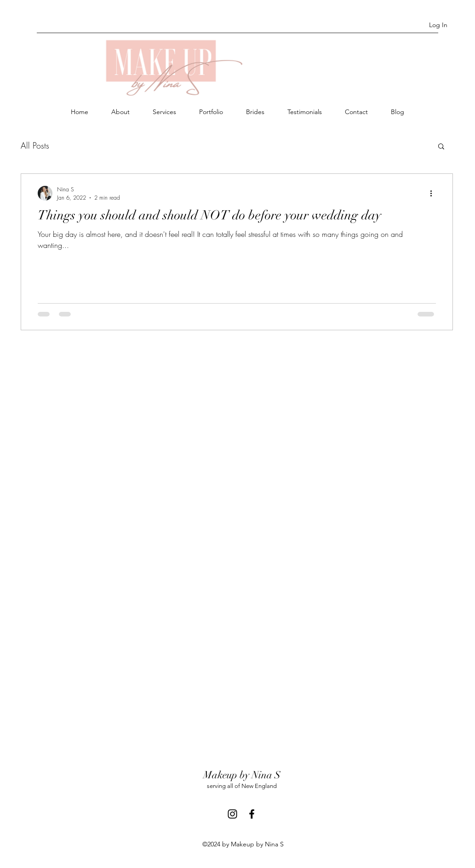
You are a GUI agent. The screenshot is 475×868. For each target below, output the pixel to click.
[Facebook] (252, 814)
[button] (441, 147)
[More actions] (435, 193)
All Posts (35, 145)
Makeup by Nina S (242, 775)
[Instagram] (232, 814)
